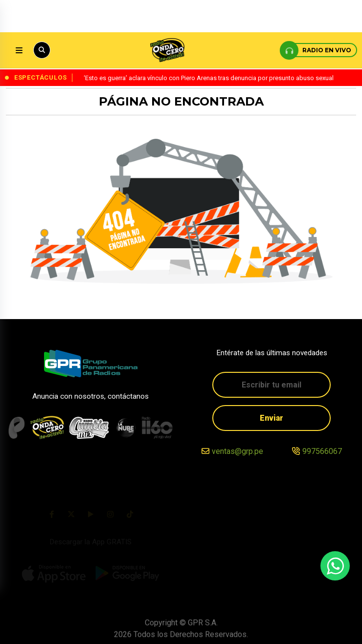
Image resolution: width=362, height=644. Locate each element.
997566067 (322, 452)
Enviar (271, 418)
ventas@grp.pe (238, 452)
